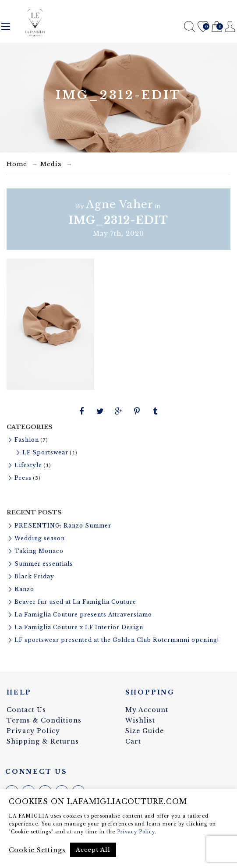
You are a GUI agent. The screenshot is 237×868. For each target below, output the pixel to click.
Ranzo (24, 589)
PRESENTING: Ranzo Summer (63, 526)
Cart (217, 27)
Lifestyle (28, 465)
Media (51, 164)
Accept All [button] (93, 850)
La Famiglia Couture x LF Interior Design (79, 627)
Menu (6, 26)
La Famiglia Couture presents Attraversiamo (83, 615)
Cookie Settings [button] (37, 850)
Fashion (27, 440)
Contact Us (26, 710)
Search (189, 27)
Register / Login (230, 27)
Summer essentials (44, 564)
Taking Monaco (39, 551)
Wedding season (40, 538)
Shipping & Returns (43, 741)
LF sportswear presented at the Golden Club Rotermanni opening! (117, 640)
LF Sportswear (45, 452)
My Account (147, 710)
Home (17, 164)
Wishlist (203, 27)
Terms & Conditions (44, 720)
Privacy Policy (33, 731)
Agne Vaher (120, 204)
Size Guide (145, 731)
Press (23, 478)
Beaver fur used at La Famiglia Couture (75, 602)
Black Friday (34, 576)
